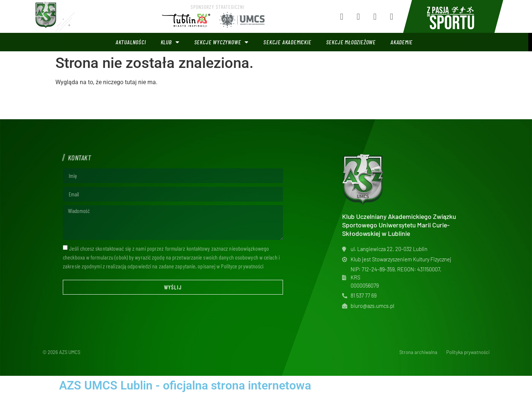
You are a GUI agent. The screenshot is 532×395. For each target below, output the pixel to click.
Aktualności (131, 42)
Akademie (401, 42)
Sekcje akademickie (287, 42)
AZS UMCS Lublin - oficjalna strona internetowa (185, 385)
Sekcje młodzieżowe (351, 42)
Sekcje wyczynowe (222, 42)
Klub (170, 42)
